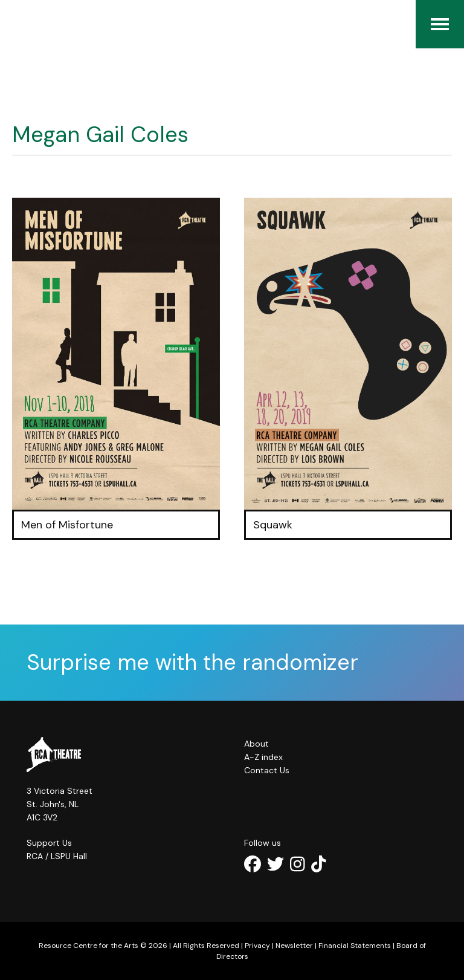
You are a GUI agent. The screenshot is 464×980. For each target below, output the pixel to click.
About (256, 744)
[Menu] (440, 24)
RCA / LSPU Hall (57, 856)
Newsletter (294, 946)
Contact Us (267, 770)
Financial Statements (355, 946)
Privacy (257, 946)
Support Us (49, 843)
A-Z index (263, 757)
